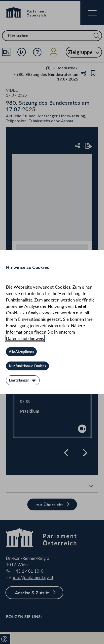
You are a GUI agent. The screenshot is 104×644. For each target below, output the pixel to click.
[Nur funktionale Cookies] (27, 366)
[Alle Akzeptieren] (21, 352)
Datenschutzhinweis (25, 338)
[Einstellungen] (23, 380)
